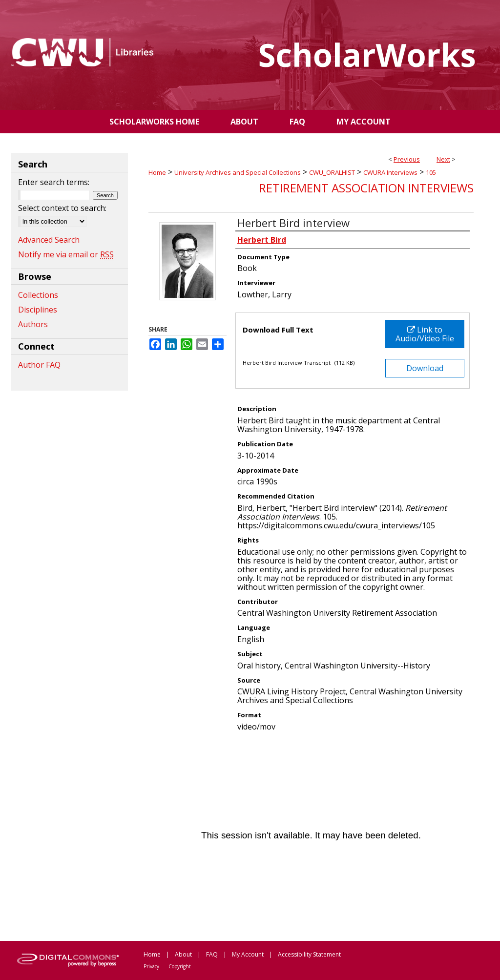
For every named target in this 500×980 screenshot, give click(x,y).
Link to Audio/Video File (425, 334)
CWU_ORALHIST (332, 172)
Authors (33, 324)
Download (425, 368)
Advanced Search (49, 240)
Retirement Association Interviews (366, 188)
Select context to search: (62, 208)
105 (431, 172)
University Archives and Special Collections (238, 172)
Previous (407, 159)
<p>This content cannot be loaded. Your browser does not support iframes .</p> (311, 835)
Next (443, 159)
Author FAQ (39, 365)
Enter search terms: (54, 182)
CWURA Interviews (390, 172)
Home (157, 172)
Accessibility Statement (309, 954)
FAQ (212, 954)
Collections (38, 295)
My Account (248, 954)
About (183, 954)
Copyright (180, 966)
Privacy (151, 966)
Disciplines (38, 310)
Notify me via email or (66, 254)
